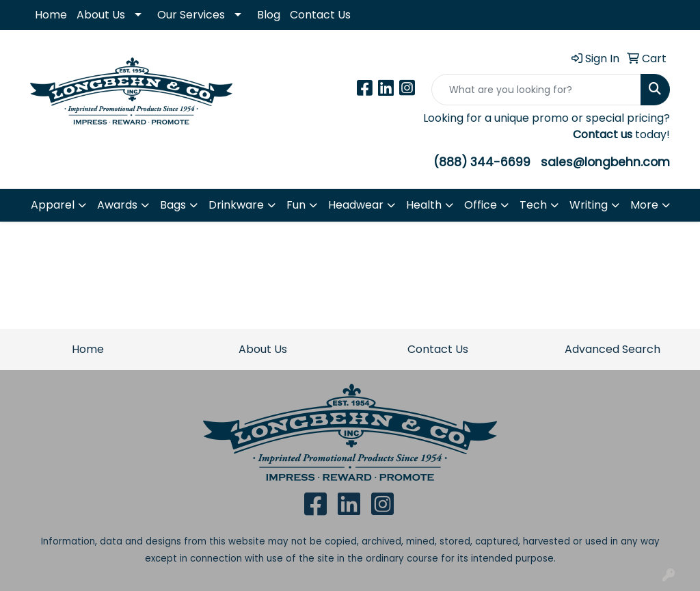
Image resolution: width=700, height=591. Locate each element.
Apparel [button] (53, 205)
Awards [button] (117, 205)
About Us (101, 15)
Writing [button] (589, 205)
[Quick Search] (536, 90)
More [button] (644, 205)
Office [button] (481, 205)
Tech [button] (533, 205)
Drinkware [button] (236, 205)
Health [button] (424, 205)
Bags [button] (173, 205)
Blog (269, 15)
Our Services (191, 15)
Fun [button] (296, 205)
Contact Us (320, 15)
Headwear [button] (356, 205)
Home (51, 15)
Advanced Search (612, 349)
